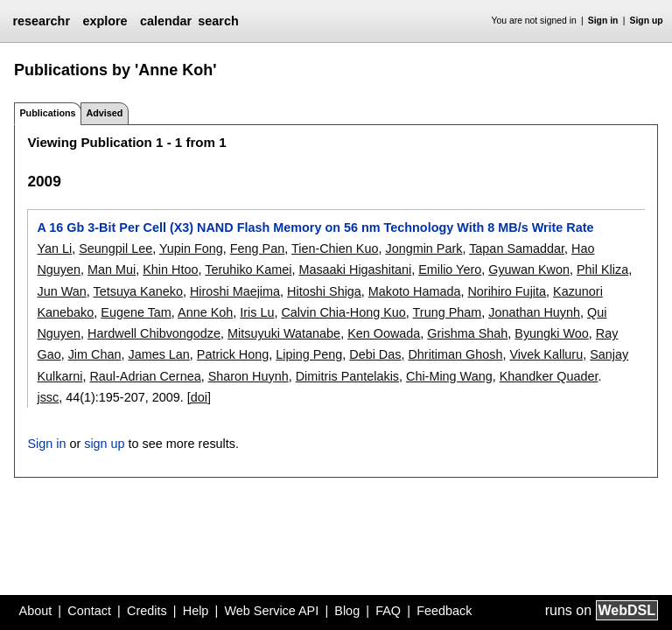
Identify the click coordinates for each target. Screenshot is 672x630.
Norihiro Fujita (507, 291)
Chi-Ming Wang (449, 376)
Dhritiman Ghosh (455, 354)
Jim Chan (95, 354)
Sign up (647, 21)
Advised (104, 113)
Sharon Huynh (248, 376)
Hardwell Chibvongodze (154, 333)
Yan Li (54, 248)
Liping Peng (309, 354)
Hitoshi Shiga (324, 291)
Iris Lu (257, 312)
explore (105, 21)
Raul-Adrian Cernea (145, 376)
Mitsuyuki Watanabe (284, 333)
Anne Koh (205, 312)
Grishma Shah (467, 333)
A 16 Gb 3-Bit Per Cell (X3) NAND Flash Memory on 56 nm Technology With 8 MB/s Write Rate (315, 227)
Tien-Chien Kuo (335, 248)
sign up (104, 444)
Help (196, 611)
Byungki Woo (552, 333)
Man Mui (112, 269)
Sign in (603, 21)
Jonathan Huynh (534, 312)
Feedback (444, 611)
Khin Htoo (170, 269)
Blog (347, 611)
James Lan (158, 354)
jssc (48, 397)
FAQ (388, 611)
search (218, 21)
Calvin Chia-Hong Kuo (343, 312)
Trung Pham (448, 312)
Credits (147, 611)
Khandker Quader (549, 376)
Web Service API (271, 611)
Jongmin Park (423, 248)
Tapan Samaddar (517, 248)
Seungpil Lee (115, 248)
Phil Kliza (602, 269)
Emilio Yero (450, 269)
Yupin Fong (191, 248)
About (36, 611)
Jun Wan (61, 291)
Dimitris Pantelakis (347, 376)
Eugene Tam (136, 312)
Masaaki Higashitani (355, 269)
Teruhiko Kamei (248, 269)
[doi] (199, 397)
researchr (41, 21)
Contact (89, 611)
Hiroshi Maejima (235, 291)
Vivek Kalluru (546, 354)
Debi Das (375, 354)
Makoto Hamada (415, 291)
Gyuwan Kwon (529, 269)
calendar (166, 21)
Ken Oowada (384, 333)
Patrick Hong (233, 354)
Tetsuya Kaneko (137, 291)
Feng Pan (257, 248)
